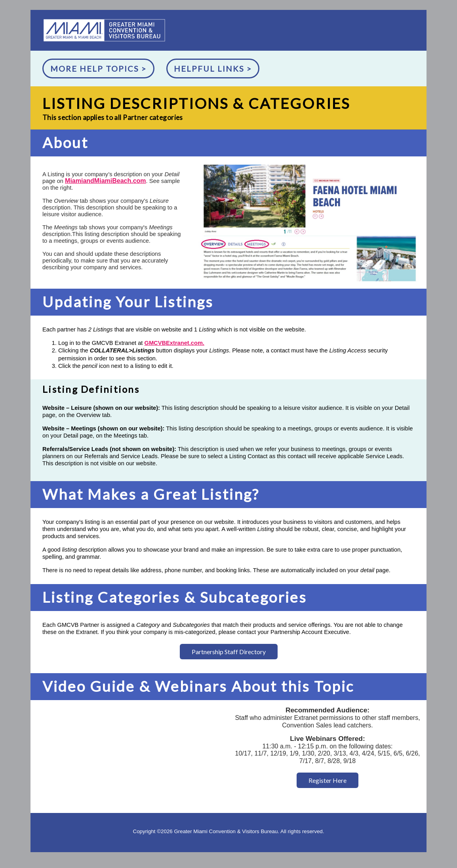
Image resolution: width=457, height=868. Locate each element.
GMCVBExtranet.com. (174, 343)
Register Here (328, 780)
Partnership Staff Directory (229, 652)
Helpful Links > (213, 69)
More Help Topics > (98, 69)
